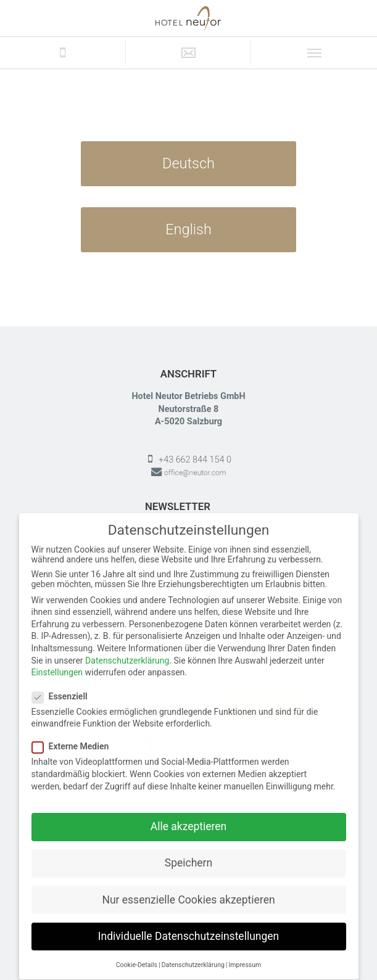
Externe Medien (74, 736)
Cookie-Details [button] (137, 954)
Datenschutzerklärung (127, 649)
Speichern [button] (188, 852)
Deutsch (188, 163)
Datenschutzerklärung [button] (193, 954)
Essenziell (64, 685)
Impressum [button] (245, 954)
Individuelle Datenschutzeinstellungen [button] (188, 925)
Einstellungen (57, 662)
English (188, 229)
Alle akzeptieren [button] (189, 816)
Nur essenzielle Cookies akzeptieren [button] (188, 889)
